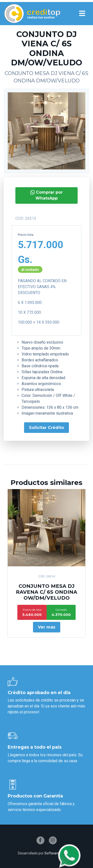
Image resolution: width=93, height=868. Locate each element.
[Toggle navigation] (82, 14)
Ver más (47, 627)
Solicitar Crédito (45, 428)
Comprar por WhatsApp (45, 195)
